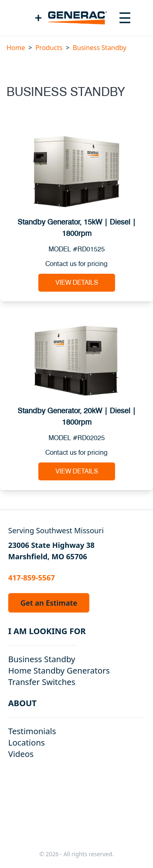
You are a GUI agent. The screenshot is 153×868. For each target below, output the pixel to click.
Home (16, 48)
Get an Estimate (49, 603)
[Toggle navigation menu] (125, 18)
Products (49, 48)
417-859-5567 (31, 578)
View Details (77, 283)
